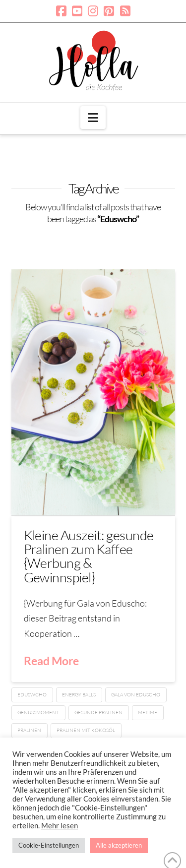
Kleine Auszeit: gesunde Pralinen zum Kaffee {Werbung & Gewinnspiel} (89, 556)
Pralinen (29, 730)
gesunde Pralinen (98, 713)
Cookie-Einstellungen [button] (49, 845)
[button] (93, 118)
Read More (51, 661)
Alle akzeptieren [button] (119, 845)
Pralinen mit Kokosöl (86, 730)
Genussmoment (38, 713)
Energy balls (79, 695)
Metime (148, 713)
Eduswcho (32, 695)
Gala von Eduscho (136, 695)
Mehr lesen (60, 826)
